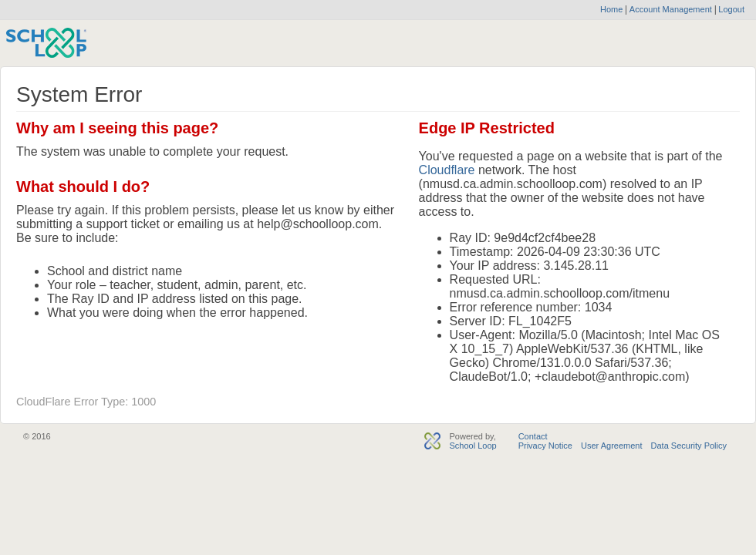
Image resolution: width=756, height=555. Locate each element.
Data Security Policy (689, 446)
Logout (730, 9)
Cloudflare (447, 170)
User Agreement (611, 446)
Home (611, 9)
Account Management (672, 9)
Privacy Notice (545, 446)
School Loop (472, 446)
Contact (533, 436)
